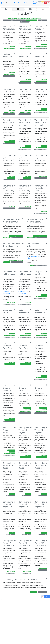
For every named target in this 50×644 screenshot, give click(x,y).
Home (15, 3)
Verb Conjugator (6, 293)
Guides (30, 3)
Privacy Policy (35, 3)
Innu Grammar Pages (36, 256)
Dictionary (20, 3)
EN (45, 3)
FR (48, 3)
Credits (26, 3)
